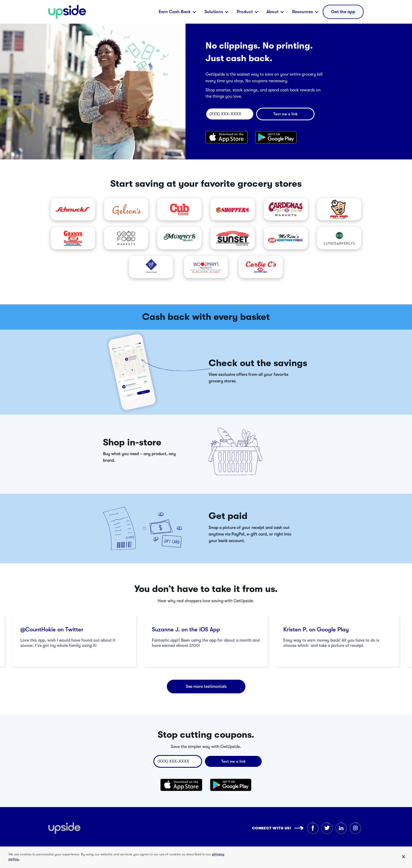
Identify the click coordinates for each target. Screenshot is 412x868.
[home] (67, 12)
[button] (178, 12)
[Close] (404, 857)
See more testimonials (206, 687)
